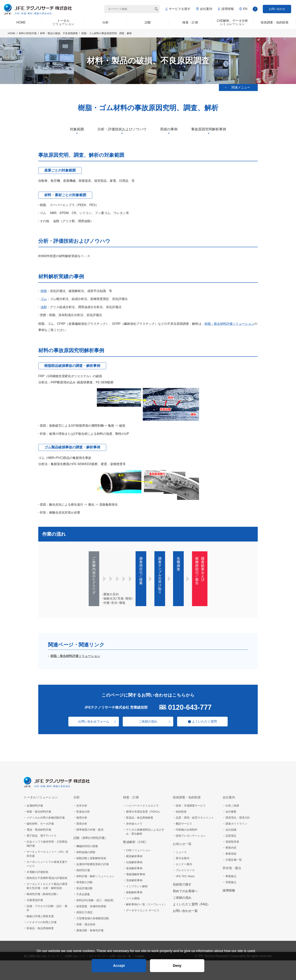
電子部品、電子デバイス (42, 836)
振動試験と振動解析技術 (91, 858)
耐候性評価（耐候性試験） (43, 894)
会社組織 (231, 830)
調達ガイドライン (236, 824)
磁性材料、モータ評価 (40, 824)
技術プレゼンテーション (191, 836)
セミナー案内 (184, 864)
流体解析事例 (134, 880)
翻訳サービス (184, 824)
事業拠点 (231, 876)
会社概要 (231, 812)
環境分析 (82, 824)
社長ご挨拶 (232, 806)
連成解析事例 (134, 868)
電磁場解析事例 (136, 874)
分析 (77, 797)
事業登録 (231, 854)
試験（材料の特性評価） (91, 838)
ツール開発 (133, 898)
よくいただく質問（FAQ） (192, 904)
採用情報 (228, 9)
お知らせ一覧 (182, 844)
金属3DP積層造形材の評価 (93, 864)
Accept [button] (119, 966)
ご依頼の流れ (148, 721)
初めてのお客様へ (185, 891)
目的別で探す (182, 884)
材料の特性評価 (28, 33)
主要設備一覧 (234, 860)
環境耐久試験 (84, 882)
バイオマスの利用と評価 (42, 922)
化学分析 (82, 806)
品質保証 (231, 836)
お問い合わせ (277, 9)
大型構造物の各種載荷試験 (93, 918)
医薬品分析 (83, 812)
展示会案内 (183, 858)
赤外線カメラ (134, 824)
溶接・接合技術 (86, 924)
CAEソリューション (138, 850)
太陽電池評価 (35, 900)
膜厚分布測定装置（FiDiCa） (144, 812)
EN (245, 9)
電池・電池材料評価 (39, 830)
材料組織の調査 (86, 852)
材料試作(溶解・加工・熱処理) (95, 900)
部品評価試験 (84, 888)
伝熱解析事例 (134, 862)
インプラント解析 (137, 886)
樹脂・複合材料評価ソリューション (229, 324)
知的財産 (181, 812)
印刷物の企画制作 (187, 830)
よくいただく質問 (204, 721)
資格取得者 (232, 842)
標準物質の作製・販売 (90, 830)
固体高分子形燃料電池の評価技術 (47, 878)
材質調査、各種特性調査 (91, 906)
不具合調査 (83, 894)
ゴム (44, 299)
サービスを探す (180, 9)
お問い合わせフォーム (94, 721)
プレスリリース (185, 870)
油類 (44, 307)
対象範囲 (77, 129)
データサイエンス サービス (143, 910)
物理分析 (82, 818)
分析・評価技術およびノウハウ (122, 129)
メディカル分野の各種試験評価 (46, 818)
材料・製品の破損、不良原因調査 (59, 33)
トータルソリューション (41, 797)
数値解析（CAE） (136, 842)
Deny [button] (177, 966)
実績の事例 (169, 129)
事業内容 (231, 848)
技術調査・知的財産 (187, 797)
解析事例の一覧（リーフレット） (146, 904)
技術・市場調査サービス (191, 806)
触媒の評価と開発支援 (40, 916)
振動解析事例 (134, 892)
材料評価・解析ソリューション (95, 876)
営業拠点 (231, 882)
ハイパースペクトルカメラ (142, 806)
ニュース (181, 852)
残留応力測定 (84, 912)
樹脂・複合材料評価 (39, 812)
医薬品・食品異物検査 (40, 928)
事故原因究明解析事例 (209, 129)
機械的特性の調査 (87, 846)
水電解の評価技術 (37, 872)
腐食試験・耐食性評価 (90, 930)
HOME (12, 33)
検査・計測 (131, 797)
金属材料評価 (35, 806)
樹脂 (44, 291)
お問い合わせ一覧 (185, 911)
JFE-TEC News (185, 876)
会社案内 (206, 9)
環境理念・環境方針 (238, 818)
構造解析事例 (134, 856)
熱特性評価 (83, 870)
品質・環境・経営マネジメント (195, 818)
